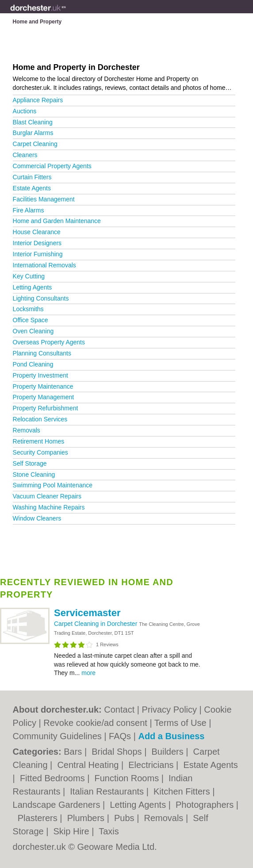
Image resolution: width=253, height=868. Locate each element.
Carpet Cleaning (35, 144)
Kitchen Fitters (183, 791)
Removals (27, 430)
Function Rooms (128, 778)
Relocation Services (40, 419)
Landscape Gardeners (58, 805)
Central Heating (89, 765)
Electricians (152, 765)
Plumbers (87, 818)
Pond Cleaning (33, 364)
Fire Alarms (29, 210)
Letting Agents (33, 287)
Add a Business (171, 736)
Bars (74, 752)
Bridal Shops (118, 752)
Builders (169, 752)
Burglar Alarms (33, 133)
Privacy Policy (169, 710)
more (88, 673)
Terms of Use (180, 723)
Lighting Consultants (41, 298)
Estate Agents (32, 188)
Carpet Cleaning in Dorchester (96, 624)
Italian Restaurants (108, 791)
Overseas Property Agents (49, 342)
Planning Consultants (42, 353)
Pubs (125, 818)
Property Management (44, 397)
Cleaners (25, 155)
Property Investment (40, 375)
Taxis (109, 831)
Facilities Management (44, 199)
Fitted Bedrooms (54, 778)
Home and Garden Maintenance (57, 221)
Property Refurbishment (46, 408)
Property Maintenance (43, 386)
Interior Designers (37, 243)
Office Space (31, 320)
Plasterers (39, 818)
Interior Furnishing (38, 254)
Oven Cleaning (33, 331)
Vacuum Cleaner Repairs (47, 496)
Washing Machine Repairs (49, 507)
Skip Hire (73, 831)
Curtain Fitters (32, 177)
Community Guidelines (57, 736)
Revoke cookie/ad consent (95, 723)
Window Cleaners (37, 518)
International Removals (44, 265)
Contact (119, 710)
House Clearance (37, 232)
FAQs (120, 736)
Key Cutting (29, 276)
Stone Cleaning (34, 475)
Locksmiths (28, 309)
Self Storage (30, 463)
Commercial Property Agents (52, 166)
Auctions (25, 111)
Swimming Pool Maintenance (53, 485)
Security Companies (40, 452)
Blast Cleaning (33, 122)
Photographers (206, 805)
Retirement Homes (39, 441)
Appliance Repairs (38, 100)
